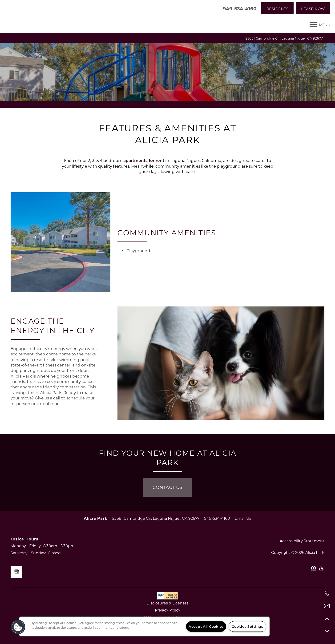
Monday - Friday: (26, 546)
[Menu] (320, 25)
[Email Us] (327, 606)
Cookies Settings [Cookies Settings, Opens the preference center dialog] (247, 626)
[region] (144, 626)
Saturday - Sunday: (28, 553)
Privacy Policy (168, 610)
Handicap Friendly (322, 571)
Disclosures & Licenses (167, 603)
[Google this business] (16, 572)
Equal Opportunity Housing (314, 571)
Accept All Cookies (206, 626)
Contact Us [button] (167, 487)
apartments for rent (144, 160)
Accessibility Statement (302, 541)
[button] (278, 8)
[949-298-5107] (327, 594)
